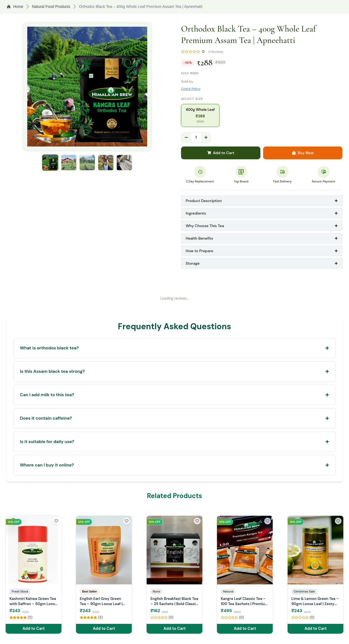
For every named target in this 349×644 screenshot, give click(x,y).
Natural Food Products (51, 7)
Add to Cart (221, 153)
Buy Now (303, 153)
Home (15, 7)
